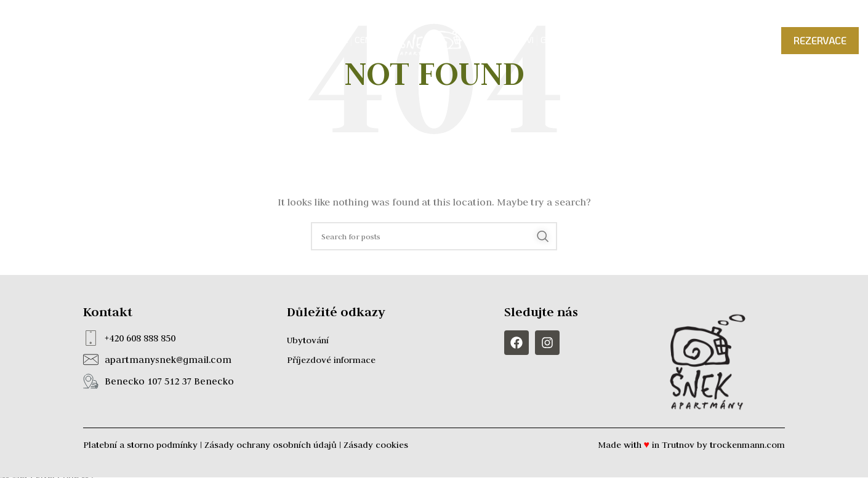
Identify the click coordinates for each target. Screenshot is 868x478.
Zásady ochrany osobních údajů (271, 445)
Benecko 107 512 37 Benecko (169, 381)
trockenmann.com (747, 445)
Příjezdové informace (331, 360)
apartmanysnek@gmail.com (168, 360)
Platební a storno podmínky (140, 445)
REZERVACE (820, 43)
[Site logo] (434, 42)
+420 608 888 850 (140, 338)
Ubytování (308, 340)
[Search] (434, 236)
